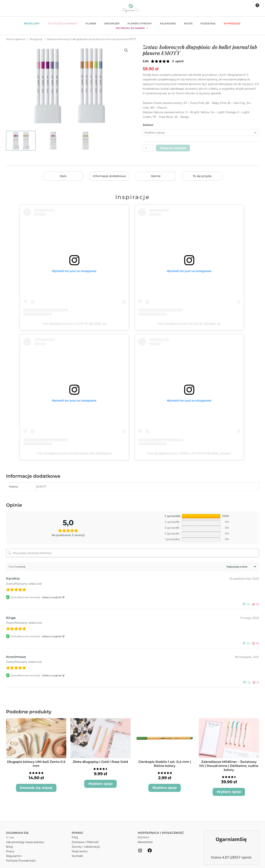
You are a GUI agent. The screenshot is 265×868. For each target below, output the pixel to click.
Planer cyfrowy (140, 23)
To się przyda (202, 176)
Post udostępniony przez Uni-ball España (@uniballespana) (74, 453)
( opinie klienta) (178, 61)
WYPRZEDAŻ (232, 23)
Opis (63, 176)
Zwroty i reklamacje (86, 841)
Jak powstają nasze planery (25, 836)
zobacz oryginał (52, 597)
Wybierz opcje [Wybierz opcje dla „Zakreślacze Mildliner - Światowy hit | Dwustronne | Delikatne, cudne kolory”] (229, 786)
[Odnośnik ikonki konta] (245, 8)
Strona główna (16, 39)
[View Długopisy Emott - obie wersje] (21, 141)
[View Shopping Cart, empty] (255, 8)
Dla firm (143, 832)
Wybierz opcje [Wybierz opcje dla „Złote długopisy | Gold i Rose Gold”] (100, 783)
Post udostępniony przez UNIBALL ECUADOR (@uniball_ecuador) (189, 453)
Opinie (156, 176)
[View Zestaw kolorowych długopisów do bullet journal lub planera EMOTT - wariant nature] (85, 141)
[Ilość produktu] (148, 148)
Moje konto (80, 845)
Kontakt (77, 850)
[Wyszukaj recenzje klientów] (132, 553)
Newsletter (145, 836)
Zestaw (148, 125)
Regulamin (14, 850)
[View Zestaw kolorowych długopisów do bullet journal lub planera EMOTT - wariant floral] (53, 141)
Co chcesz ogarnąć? (63, 23)
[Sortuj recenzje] (241, 567)
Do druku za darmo (132, 28)
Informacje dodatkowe (109, 176)
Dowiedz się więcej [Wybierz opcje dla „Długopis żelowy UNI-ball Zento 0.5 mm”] (36, 783)
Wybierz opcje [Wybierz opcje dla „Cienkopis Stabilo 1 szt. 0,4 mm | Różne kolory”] (165, 786)
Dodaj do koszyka (173, 148)
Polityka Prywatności (21, 855)
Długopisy (36, 39)
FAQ (75, 832)
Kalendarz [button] (168, 23)
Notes (188, 23)
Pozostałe (208, 23)
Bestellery (32, 23)
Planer (91, 23)
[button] (238, 8)
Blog (9, 841)
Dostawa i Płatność (85, 836)
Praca (10, 845)
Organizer (112, 23)
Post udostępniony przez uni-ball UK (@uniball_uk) (74, 324)
